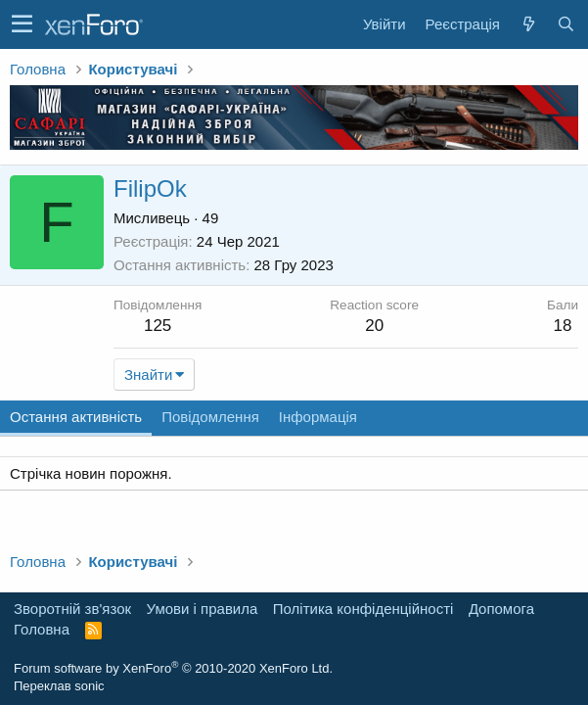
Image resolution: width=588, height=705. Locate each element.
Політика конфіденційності (363, 609)
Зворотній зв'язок (72, 609)
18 (563, 326)
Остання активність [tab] (76, 417)
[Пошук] (565, 24)
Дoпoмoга (501, 609)
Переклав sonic (59, 686)
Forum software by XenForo (173, 668)
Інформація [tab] (318, 417)
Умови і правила (203, 609)
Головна (42, 629)
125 (158, 326)
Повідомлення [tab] (210, 417)
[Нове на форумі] (528, 24)
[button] (22, 24)
